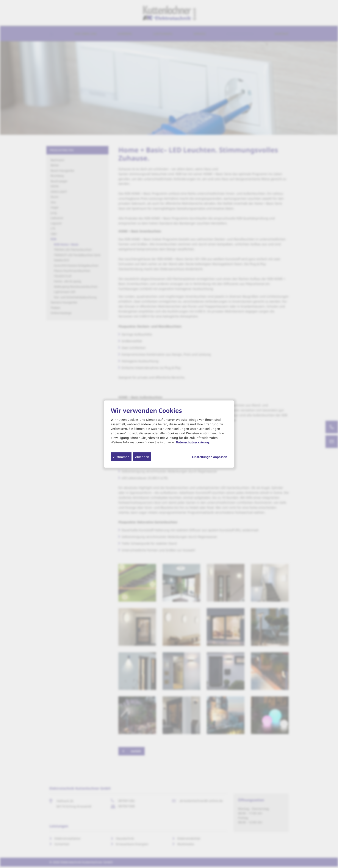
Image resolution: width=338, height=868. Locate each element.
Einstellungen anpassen (210, 457)
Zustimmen (121, 457)
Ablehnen (142, 457)
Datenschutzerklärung (192, 442)
